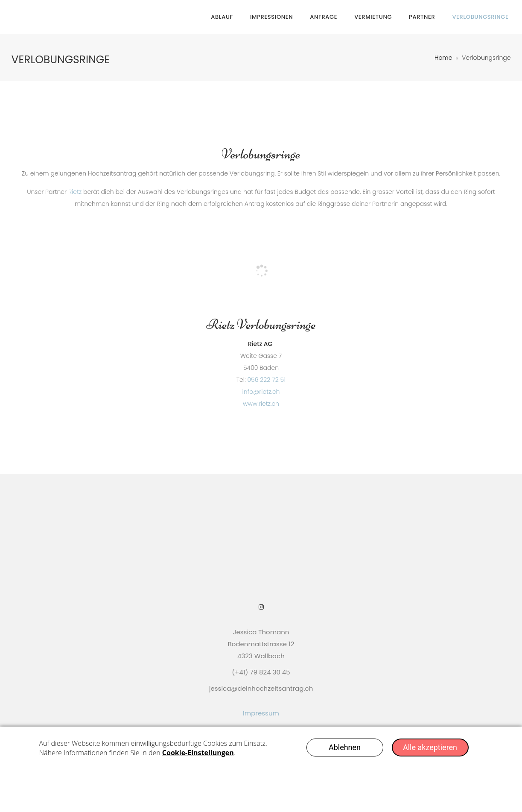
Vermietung (373, 17)
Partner (422, 17)
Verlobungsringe (480, 17)
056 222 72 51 (266, 380)
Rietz (75, 192)
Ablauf (222, 17)
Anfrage (324, 17)
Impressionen (271, 17)
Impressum (261, 713)
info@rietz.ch (261, 392)
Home (443, 58)
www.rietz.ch (261, 404)
